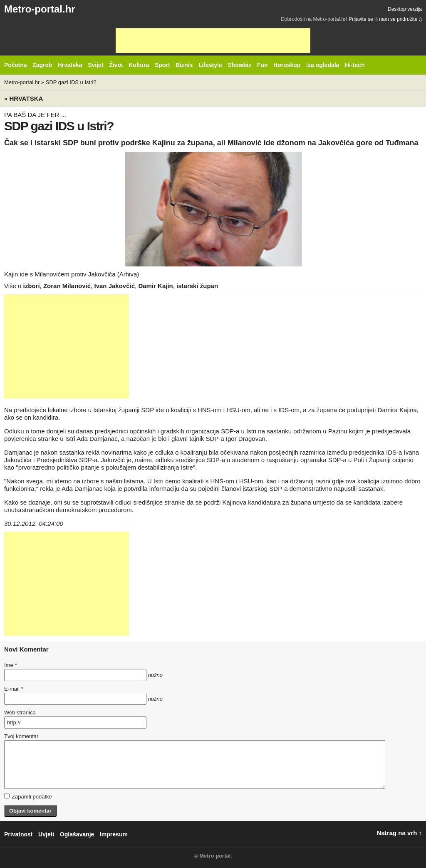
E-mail (14, 689)
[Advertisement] (213, 41)
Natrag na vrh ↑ (399, 833)
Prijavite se (361, 19)
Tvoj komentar (21, 736)
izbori (32, 286)
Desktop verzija (405, 9)
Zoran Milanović (67, 286)
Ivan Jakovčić (114, 286)
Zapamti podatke (28, 796)
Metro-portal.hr (40, 9)
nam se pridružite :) (400, 19)
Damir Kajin (155, 286)
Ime (10, 665)
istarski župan (197, 286)
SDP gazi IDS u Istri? (71, 82)
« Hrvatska (24, 98)
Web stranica (20, 713)
